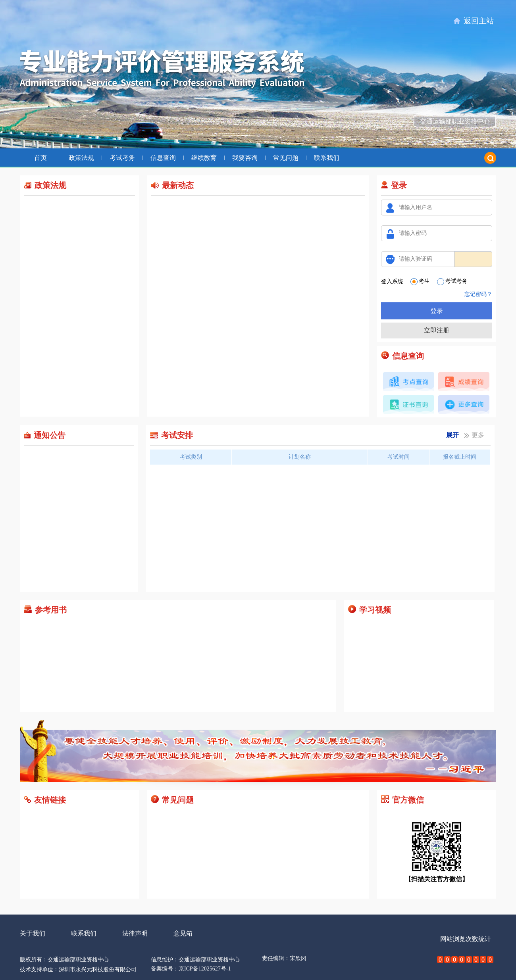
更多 (478, 435)
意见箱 (183, 933)
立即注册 (437, 330)
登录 (437, 311)
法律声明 (135, 933)
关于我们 (33, 933)
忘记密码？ (478, 294)
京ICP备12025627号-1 (205, 969)
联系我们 (84, 933)
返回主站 (479, 21)
